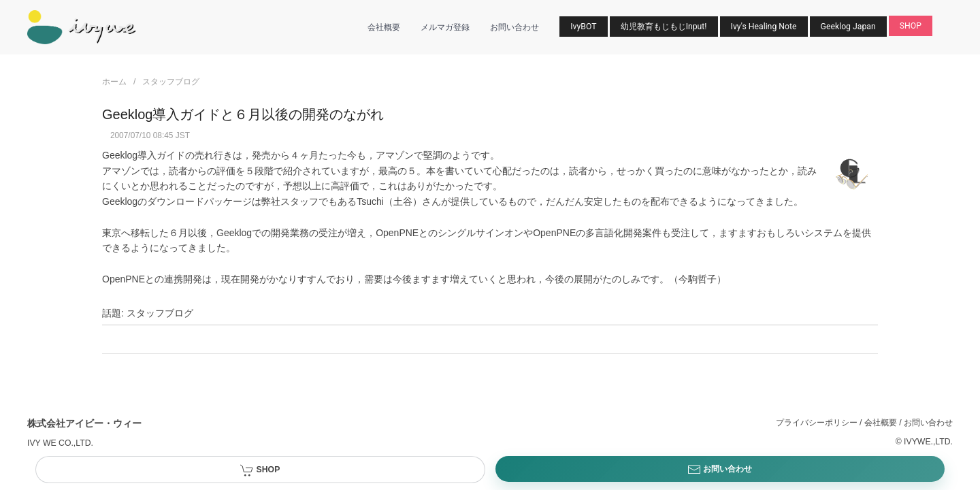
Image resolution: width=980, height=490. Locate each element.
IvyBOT (583, 27)
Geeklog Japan (848, 27)
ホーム (114, 82)
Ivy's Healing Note (764, 27)
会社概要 (384, 27)
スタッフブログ (171, 82)
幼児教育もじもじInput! (664, 27)
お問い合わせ (514, 27)
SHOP (911, 26)
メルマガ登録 (445, 27)
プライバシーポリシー (817, 423)
